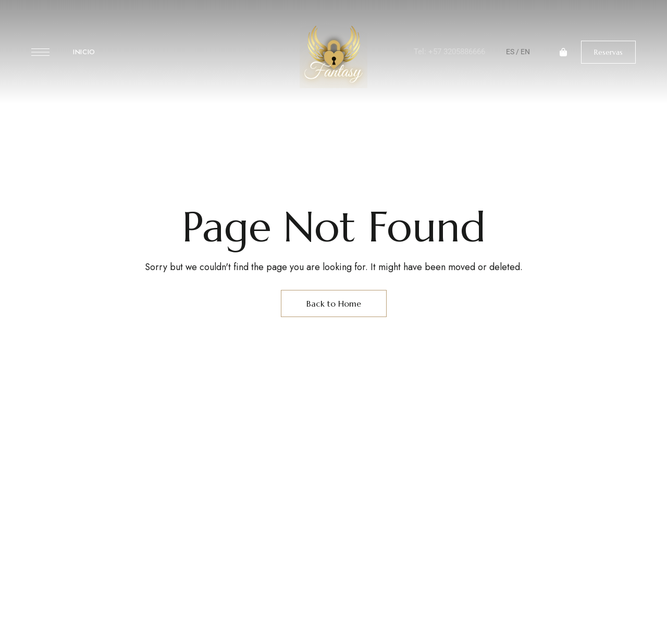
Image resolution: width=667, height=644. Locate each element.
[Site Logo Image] (333, 55)
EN (525, 52)
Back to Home (334, 303)
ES (510, 52)
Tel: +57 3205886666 (449, 52)
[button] (608, 52)
